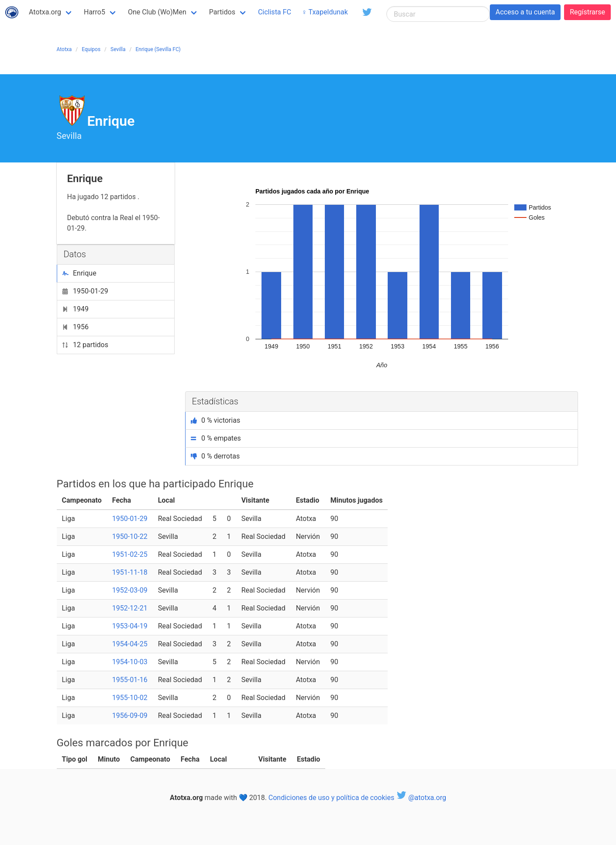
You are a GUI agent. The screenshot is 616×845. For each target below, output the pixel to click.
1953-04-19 (130, 626)
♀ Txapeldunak (325, 12)
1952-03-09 (130, 590)
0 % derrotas (215, 456)
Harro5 (95, 12)
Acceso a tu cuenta (525, 12)
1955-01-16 (130, 680)
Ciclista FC (275, 12)
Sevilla (118, 49)
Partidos (222, 12)
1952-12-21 (130, 608)
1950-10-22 (130, 536)
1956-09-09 (130, 716)
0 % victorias (216, 420)
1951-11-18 (130, 572)
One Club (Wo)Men (157, 12)
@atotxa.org (421, 798)
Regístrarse (587, 12)
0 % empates (216, 438)
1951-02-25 (130, 554)
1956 (76, 327)
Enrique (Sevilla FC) (158, 49)
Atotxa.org (45, 12)
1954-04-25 (130, 644)
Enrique (79, 273)
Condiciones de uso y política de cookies (331, 798)
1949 (76, 309)
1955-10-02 (130, 698)
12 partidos (85, 345)
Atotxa (64, 49)
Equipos (91, 49)
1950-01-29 (85, 291)
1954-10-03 (130, 662)
